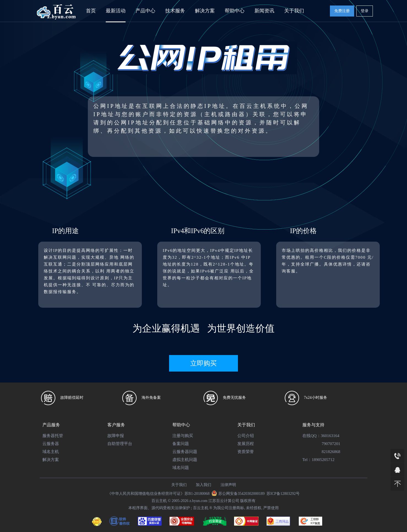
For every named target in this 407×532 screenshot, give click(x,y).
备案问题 (181, 444)
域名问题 (181, 468)
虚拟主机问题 (185, 460)
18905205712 (323, 460)
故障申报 (116, 436)
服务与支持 (313, 425)
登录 (365, 11)
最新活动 (116, 11)
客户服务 (116, 425)
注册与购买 (183, 436)
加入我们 (203, 485)
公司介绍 (246, 436)
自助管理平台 (120, 444)
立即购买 (203, 363)
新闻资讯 (264, 11)
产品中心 (145, 11)
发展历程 (246, 444)
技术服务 (175, 11)
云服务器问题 (185, 452)
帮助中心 (235, 11)
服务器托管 (53, 436)
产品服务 (51, 425)
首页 (91, 11)
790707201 (331, 444)
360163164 (330, 436)
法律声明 (228, 485)
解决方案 (205, 11)
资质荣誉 (246, 452)
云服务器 (51, 444)
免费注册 (342, 11)
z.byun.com (198, 501)
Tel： (307, 460)
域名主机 (51, 452)
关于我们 (294, 11)
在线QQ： (312, 436)
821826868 (331, 452)
